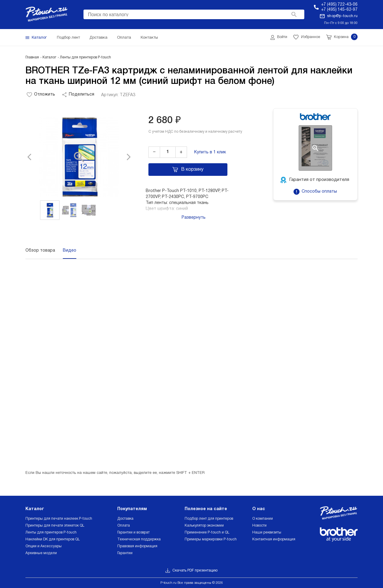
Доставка (125, 519)
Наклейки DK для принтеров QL (53, 539)
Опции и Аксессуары (44, 546)
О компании (263, 519)
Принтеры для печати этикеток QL (55, 526)
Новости (259, 526)
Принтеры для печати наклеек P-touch (59, 519)
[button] (33, 157)
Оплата (124, 526)
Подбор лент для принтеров (209, 519)
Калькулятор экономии (204, 526)
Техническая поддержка (139, 539)
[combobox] (194, 14)
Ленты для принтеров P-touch (51, 532)
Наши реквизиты (267, 532)
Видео (70, 251)
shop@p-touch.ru (342, 16)
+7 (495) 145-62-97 (339, 10)
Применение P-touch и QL (207, 532)
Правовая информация (137, 546)
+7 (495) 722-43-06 (339, 5)
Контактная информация (274, 539)
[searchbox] (194, 14)
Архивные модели (41, 553)
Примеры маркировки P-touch (211, 539)
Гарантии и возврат (133, 532)
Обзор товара (40, 251)
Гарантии (125, 553)
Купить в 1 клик (210, 152)
